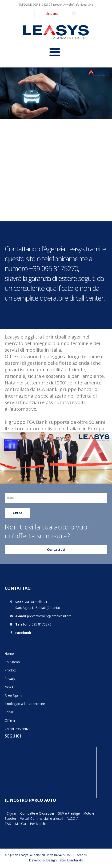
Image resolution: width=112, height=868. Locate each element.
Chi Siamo (52, 14)
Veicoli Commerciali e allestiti (42, 818)
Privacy (10, 679)
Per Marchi (38, 824)
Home (9, 654)
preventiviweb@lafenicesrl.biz (73, 5)
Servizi (10, 712)
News (9, 687)
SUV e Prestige (69, 813)
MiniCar (21, 824)
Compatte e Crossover (37, 813)
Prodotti (11, 670)
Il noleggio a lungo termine (25, 704)
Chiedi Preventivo (18, 729)
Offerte (10, 720)
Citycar (12, 813)
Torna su (81, 855)
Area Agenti (13, 695)
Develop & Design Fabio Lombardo (56, 860)
